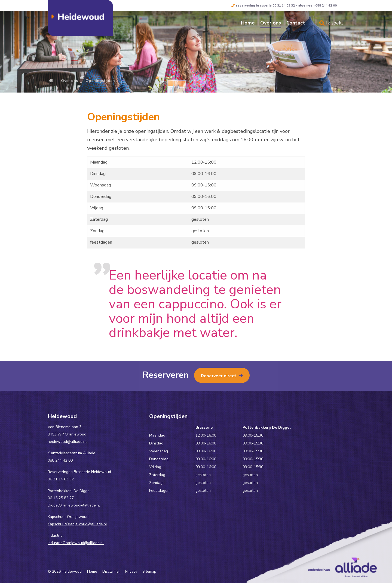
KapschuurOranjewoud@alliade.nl (77, 524)
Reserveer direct (222, 376)
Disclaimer (111, 571)
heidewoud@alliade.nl (67, 442)
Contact (296, 23)
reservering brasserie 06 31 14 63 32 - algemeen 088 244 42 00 (284, 5)
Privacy (131, 571)
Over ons (271, 23)
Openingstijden (100, 81)
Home (248, 23)
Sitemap (149, 571)
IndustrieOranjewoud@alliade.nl (76, 543)
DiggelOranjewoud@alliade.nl (74, 505)
